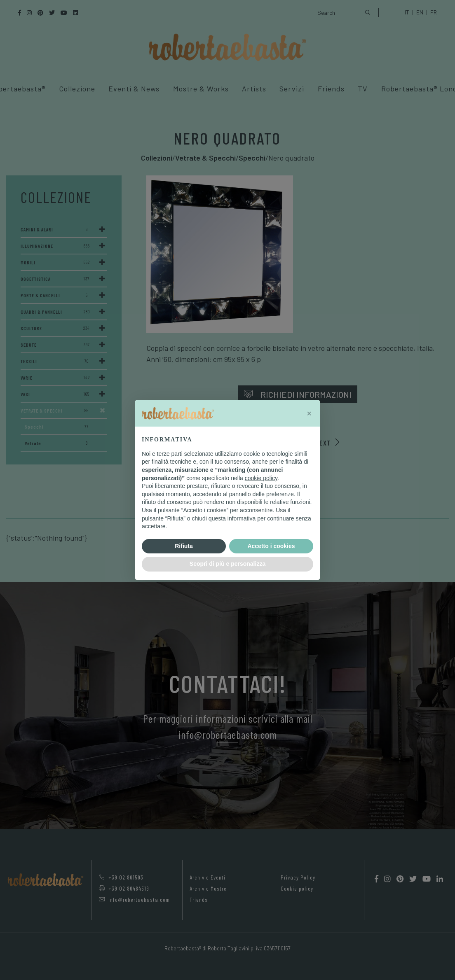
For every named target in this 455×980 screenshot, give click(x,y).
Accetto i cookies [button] (271, 546)
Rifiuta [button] (184, 546)
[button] (309, 413)
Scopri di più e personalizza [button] (227, 564)
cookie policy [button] (261, 478)
